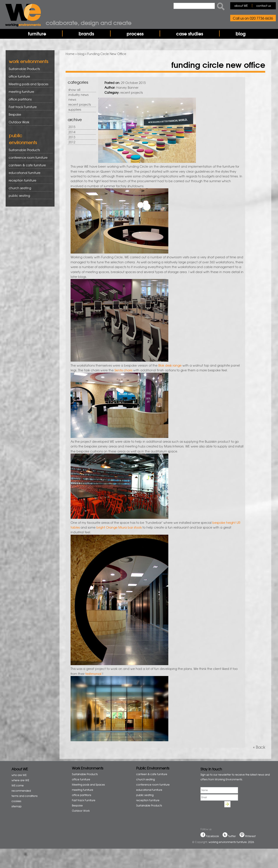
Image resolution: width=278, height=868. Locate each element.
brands (86, 33)
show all (74, 90)
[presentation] (233, 811)
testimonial (93, 674)
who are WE (19, 775)
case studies (190, 33)
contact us (264, 6)
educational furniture (29, 173)
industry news (78, 95)
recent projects (80, 104)
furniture (37, 33)
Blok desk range (170, 365)
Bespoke (15, 114)
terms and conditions (25, 796)
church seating (20, 188)
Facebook (212, 836)
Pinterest (250, 836)
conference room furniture (29, 158)
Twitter (232, 836)
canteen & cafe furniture (29, 165)
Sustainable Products (24, 69)
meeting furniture (29, 92)
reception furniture (29, 180)
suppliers (75, 109)
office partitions (29, 99)
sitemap (17, 806)
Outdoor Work (19, 122)
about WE (241, 6)
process (135, 33)
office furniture (29, 76)
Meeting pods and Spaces (29, 84)
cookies (16, 801)
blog (241, 33)
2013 (72, 137)
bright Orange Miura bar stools (119, 527)
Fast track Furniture (23, 107)
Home (70, 54)
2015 (72, 127)
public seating (29, 196)
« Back (259, 747)
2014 (72, 132)
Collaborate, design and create (89, 23)
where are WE (20, 780)
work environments (29, 61)
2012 (72, 142)
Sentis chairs (124, 370)
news (72, 99)
